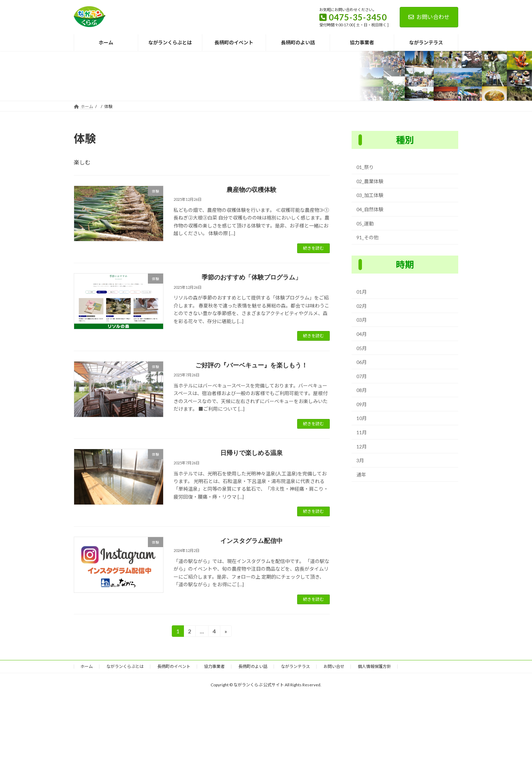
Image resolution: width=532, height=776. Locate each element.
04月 (362, 334)
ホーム (87, 666)
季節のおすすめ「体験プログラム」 (251, 277)
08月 (362, 390)
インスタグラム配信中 (251, 541)
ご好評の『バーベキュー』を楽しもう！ (251, 365)
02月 (362, 306)
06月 (362, 362)
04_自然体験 (370, 209)
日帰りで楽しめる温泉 (251, 453)
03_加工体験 (370, 195)
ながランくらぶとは (125, 666)
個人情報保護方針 (374, 666)
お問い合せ (334, 666)
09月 (362, 404)
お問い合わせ (429, 17)
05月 (362, 348)
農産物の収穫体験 (251, 190)
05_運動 (365, 223)
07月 (362, 376)
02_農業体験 (370, 181)
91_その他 (367, 237)
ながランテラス (295, 666)
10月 (362, 418)
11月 (362, 432)
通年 (361, 475)
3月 (360, 460)
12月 (362, 446)
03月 (362, 320)
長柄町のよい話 (253, 666)
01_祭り (365, 167)
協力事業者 (214, 666)
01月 (362, 292)
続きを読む (313, 248)
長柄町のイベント (174, 666)
